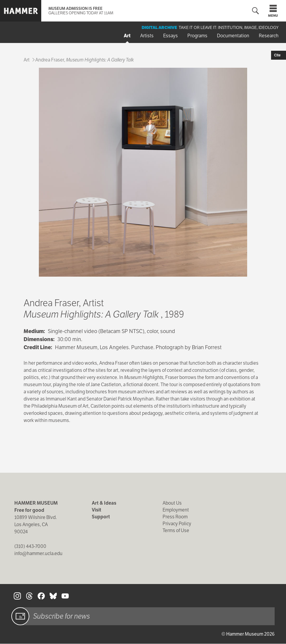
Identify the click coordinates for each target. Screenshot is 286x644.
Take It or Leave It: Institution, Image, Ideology (229, 27)
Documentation (233, 36)
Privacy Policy (177, 524)
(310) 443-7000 (30, 546)
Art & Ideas (104, 503)
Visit (97, 510)
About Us (172, 503)
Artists (147, 36)
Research (269, 36)
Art (127, 36)
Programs (197, 36)
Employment (176, 510)
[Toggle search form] (256, 11)
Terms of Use (176, 530)
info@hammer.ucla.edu (38, 553)
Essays (170, 36)
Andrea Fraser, (85, 60)
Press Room (175, 517)
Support (101, 517)
